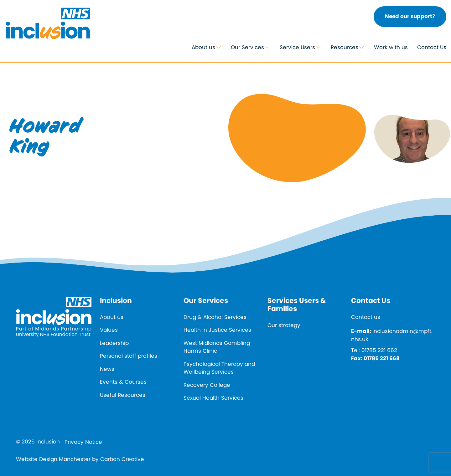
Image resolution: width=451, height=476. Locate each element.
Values (109, 330)
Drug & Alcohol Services (215, 317)
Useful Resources (123, 395)
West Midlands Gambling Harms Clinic (217, 347)
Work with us (391, 47)
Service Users (297, 47)
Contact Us (432, 47)
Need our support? (410, 16)
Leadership (114, 343)
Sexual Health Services (213, 398)
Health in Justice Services (217, 330)
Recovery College (207, 385)
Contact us (366, 317)
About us (203, 47)
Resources (345, 47)
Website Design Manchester (53, 459)
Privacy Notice (83, 442)
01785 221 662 (379, 350)
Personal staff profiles (129, 356)
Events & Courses (123, 382)
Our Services (247, 47)
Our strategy (284, 325)
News (107, 369)
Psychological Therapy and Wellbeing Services (219, 368)
